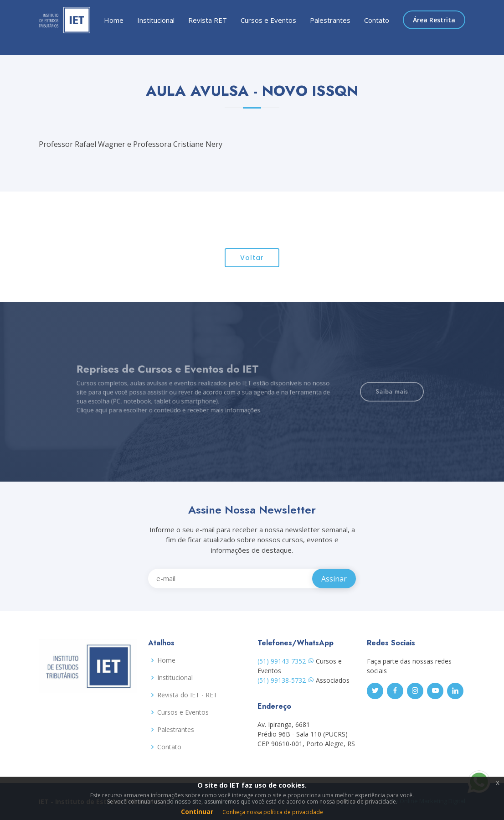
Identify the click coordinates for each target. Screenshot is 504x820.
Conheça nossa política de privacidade (273, 812)
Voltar (252, 262)
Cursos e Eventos (268, 20)
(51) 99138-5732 (286, 680)
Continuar (197, 812)
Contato (377, 20)
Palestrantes (330, 20)
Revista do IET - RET (187, 695)
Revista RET (208, 20)
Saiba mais (363, 392)
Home (114, 20)
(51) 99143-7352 (286, 661)
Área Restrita (434, 20)
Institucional (156, 20)
